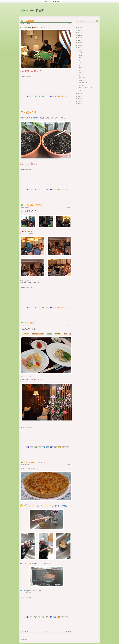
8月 (80, 60)
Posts (21, 640)
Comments (25, 640)
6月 (80, 65)
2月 (80, 75)
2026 (79, 25)
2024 (79, 30)
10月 (81, 55)
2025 (79, 28)
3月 (80, 73)
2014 (79, 96)
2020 (79, 40)
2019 (79, 43)
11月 (81, 53)
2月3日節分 (29, 323)
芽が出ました (30, 112)
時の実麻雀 (29, 21)
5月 (80, 68)
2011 (79, 104)
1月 (80, 91)
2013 (79, 99)
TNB (27, 641)
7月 (80, 63)
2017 (79, 48)
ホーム (47, 631)
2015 (79, 94)
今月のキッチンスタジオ (35, 462)
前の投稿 (68, 631)
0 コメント (68, 24)
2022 (79, 35)
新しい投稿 (25, 631)
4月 (80, 70)
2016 (79, 50)
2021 (79, 38)
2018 (79, 45)
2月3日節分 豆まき (33, 205)
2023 (79, 33)
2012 (79, 101)
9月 (80, 58)
